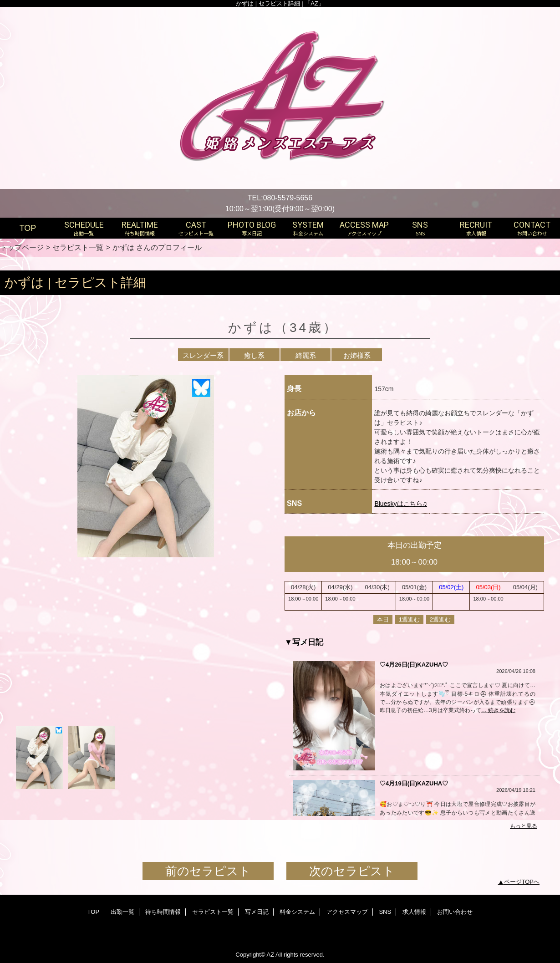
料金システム (297, 912)
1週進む (409, 619)
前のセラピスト (208, 871)
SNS (385, 912)
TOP (28, 228)
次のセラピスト (352, 871)
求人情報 (414, 912)
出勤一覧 (122, 912)
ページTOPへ (522, 882)
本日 (383, 619)
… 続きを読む (498, 710)
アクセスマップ (347, 912)
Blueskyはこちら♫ (401, 504)
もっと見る (524, 826)
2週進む (440, 619)
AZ (270, 955)
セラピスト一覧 (78, 247)
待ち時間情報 (163, 912)
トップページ (22, 247)
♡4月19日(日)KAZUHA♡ (414, 783)
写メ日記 (257, 912)
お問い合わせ (455, 912)
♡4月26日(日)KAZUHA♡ (414, 665)
